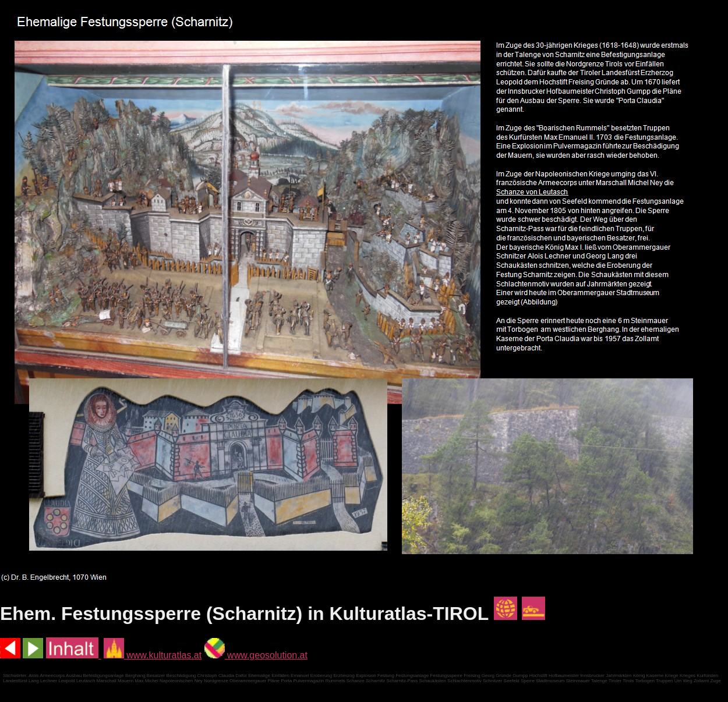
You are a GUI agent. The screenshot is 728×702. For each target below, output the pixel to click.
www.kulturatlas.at (153, 655)
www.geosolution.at (256, 655)
